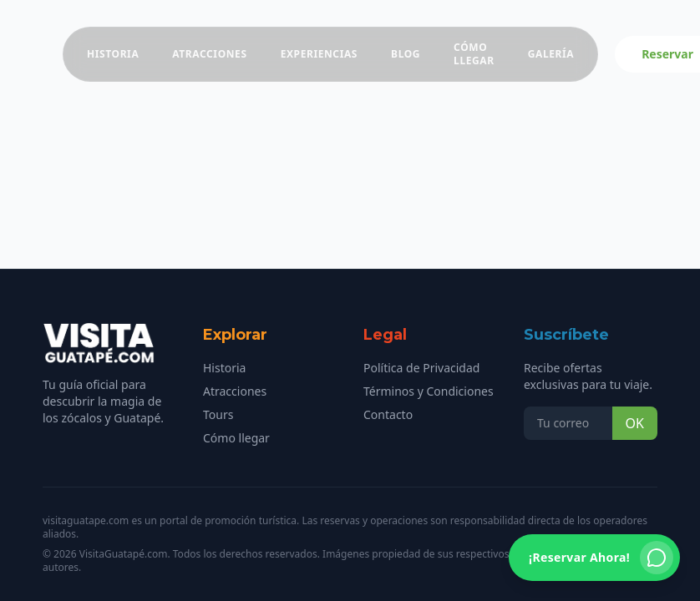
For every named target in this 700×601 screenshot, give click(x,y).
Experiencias (319, 54)
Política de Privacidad (421, 368)
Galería (551, 54)
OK (635, 423)
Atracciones (209, 54)
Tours (218, 414)
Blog (406, 54)
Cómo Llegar (474, 54)
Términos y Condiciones (429, 391)
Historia (113, 54)
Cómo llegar (236, 438)
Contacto (388, 414)
